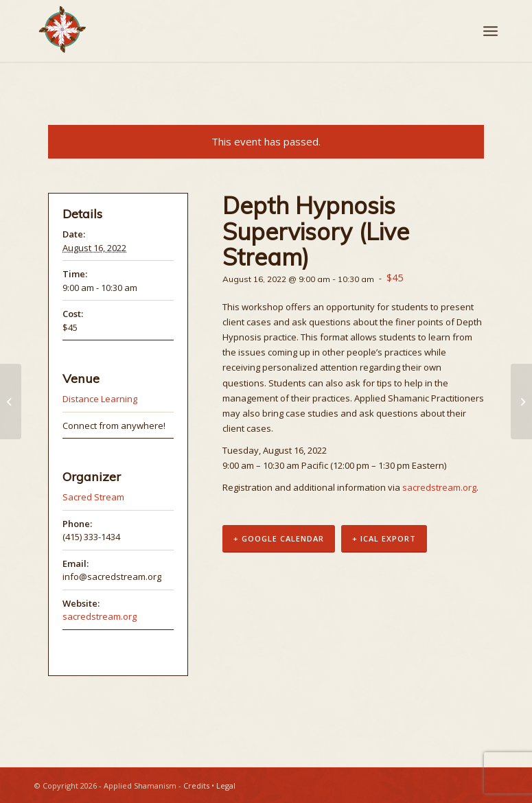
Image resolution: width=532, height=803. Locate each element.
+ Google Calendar (279, 538)
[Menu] (490, 31)
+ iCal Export (384, 538)
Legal (226, 785)
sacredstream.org (439, 487)
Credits (196, 785)
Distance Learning (100, 399)
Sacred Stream (93, 497)
